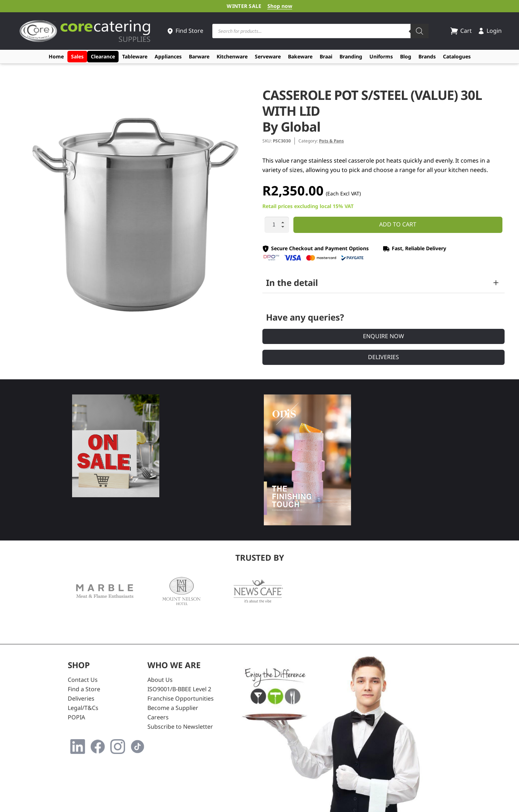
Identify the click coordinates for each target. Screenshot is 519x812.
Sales (77, 56)
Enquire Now (383, 336)
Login (490, 31)
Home (56, 56)
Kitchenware (232, 56)
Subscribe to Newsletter (180, 727)
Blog (406, 56)
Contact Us (83, 680)
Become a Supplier (173, 708)
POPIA (76, 717)
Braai (326, 56)
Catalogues (457, 56)
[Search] (420, 31)
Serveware (268, 56)
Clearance (103, 56)
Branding (351, 56)
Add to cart (398, 224)
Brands (427, 56)
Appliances (168, 56)
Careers (158, 717)
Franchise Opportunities (181, 698)
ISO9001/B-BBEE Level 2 (179, 689)
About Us (160, 680)
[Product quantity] (277, 225)
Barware (199, 56)
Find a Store (84, 689)
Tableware (135, 56)
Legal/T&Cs (83, 708)
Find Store (185, 31)
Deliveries (383, 357)
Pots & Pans (331, 141)
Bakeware (300, 56)
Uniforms (381, 56)
